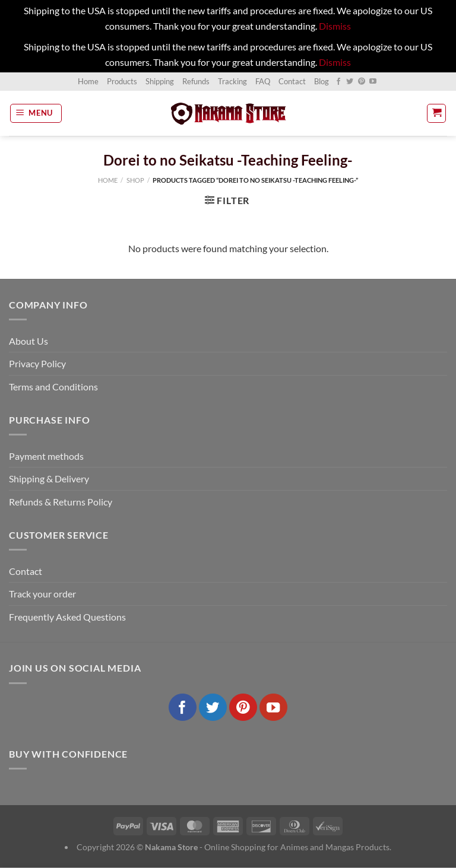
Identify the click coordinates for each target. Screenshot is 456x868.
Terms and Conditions (53, 387)
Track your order (42, 594)
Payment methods (46, 456)
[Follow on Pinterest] (362, 82)
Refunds (196, 81)
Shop (135, 180)
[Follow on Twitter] (350, 82)
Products (122, 81)
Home (88, 81)
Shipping (160, 81)
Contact (292, 81)
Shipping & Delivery (49, 478)
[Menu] (36, 113)
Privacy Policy (37, 363)
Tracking (232, 81)
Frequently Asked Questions (67, 617)
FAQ (263, 81)
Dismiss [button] (335, 26)
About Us (28, 341)
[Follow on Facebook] (338, 82)
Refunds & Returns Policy (61, 502)
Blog (322, 81)
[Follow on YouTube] (373, 82)
